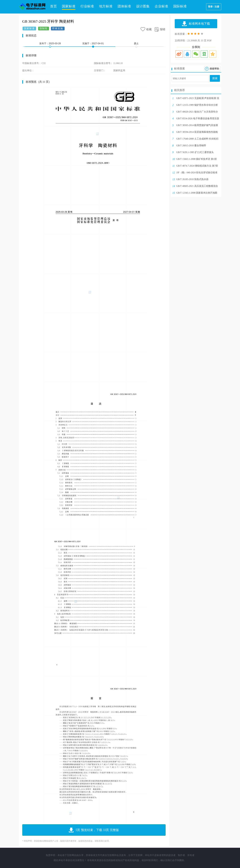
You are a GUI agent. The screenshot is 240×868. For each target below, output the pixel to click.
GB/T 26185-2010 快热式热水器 (192, 179)
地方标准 (106, 6)
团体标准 (124, 6)
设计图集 (143, 6)
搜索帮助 (214, 69)
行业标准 (87, 6)
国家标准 (69, 6)
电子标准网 (32, 7)
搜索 (215, 78)
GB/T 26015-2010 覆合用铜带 (191, 146)
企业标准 (161, 6)
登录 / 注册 (214, 7)
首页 (53, 6)
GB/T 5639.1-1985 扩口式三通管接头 (195, 152)
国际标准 (180, 6)
